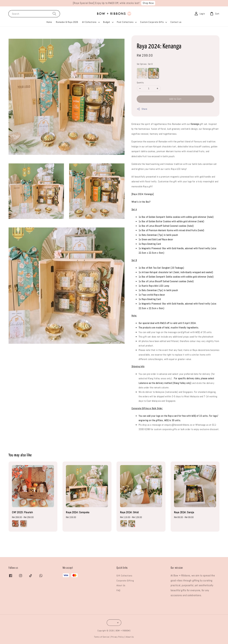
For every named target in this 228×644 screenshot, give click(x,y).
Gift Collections (124, 576)
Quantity (140, 83)
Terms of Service (102, 637)
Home (49, 22)
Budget (107, 22)
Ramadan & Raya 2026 (67, 22)
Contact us (176, 22)
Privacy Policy (117, 637)
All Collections (89, 22)
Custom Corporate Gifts (152, 22)
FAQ (118, 590)
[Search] (54, 14)
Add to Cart (176, 99)
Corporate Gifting (125, 581)
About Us (121, 585)
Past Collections (125, 22)
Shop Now (148, 3)
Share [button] (142, 109)
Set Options (145, 64)
